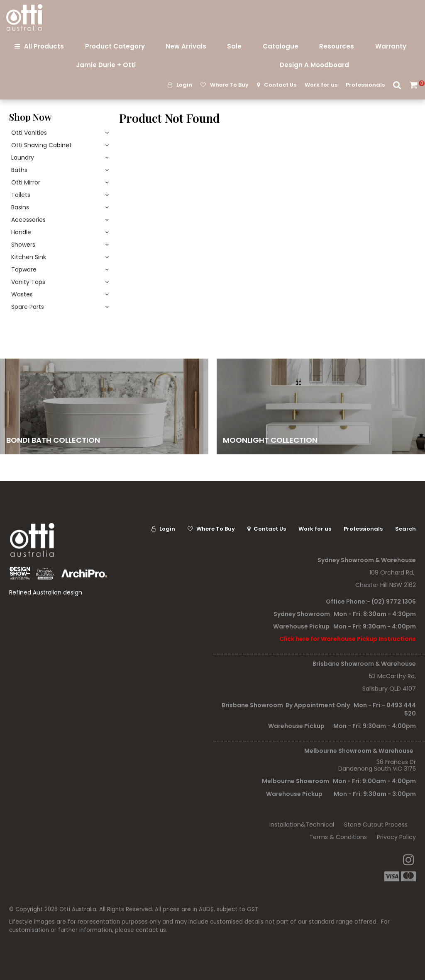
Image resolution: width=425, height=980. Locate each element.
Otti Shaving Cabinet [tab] (42, 145)
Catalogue (281, 46)
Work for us (321, 85)
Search (397, 85)
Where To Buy (229, 85)
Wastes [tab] (22, 294)
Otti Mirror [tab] (26, 182)
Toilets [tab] (21, 195)
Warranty (391, 46)
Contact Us (280, 85)
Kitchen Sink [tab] (29, 257)
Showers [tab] (23, 245)
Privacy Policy (396, 837)
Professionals (365, 85)
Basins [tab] (20, 207)
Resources (337, 46)
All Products (44, 46)
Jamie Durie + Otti (106, 65)
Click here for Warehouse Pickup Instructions (348, 639)
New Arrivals (186, 46)
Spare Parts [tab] (28, 307)
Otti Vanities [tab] (29, 133)
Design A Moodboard (314, 65)
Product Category (115, 46)
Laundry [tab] (23, 158)
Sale (234, 46)
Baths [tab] (19, 170)
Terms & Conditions (338, 837)
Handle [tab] (21, 232)
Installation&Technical (302, 825)
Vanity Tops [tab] (28, 282)
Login (184, 85)
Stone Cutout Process (376, 825)
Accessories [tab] (28, 220)
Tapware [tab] (24, 269)
